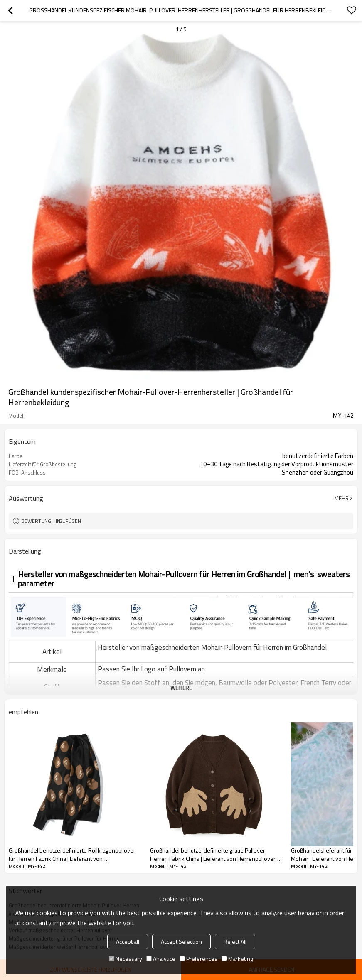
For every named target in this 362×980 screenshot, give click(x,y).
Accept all (128, 942)
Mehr (341, 498)
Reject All (235, 942)
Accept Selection (181, 942)
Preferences (198, 959)
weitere (181, 688)
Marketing (237, 959)
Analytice (161, 959)
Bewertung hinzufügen (51, 521)
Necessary (126, 959)
